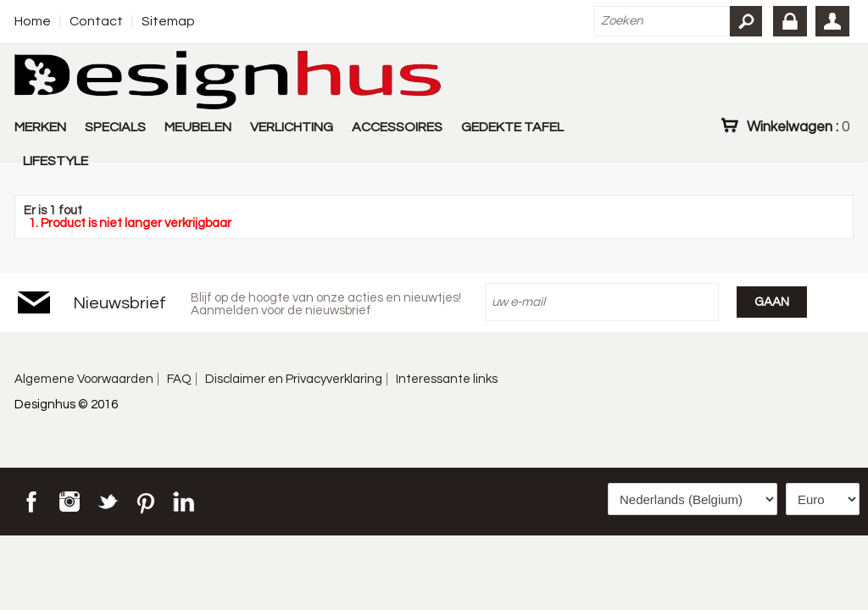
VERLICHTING (292, 127)
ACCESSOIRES (397, 127)
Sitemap (168, 21)
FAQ (179, 379)
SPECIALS (115, 127)
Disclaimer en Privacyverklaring (294, 379)
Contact (96, 21)
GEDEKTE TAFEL (512, 127)
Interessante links (447, 379)
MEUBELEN (198, 127)
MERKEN (40, 127)
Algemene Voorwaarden (84, 379)
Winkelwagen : (798, 126)
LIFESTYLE (56, 161)
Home (33, 21)
